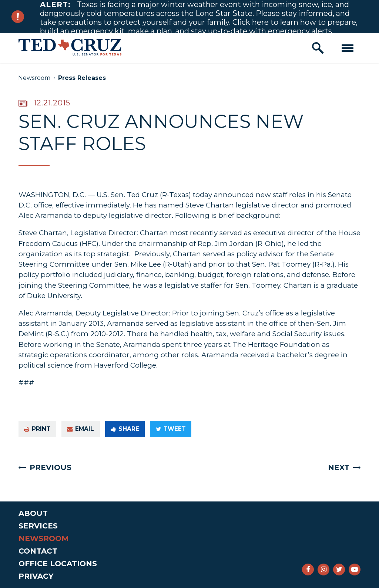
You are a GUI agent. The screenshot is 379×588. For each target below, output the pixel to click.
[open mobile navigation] (348, 48)
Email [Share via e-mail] (81, 429)
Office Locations (58, 564)
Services (38, 526)
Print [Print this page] (37, 429)
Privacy (36, 576)
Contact (38, 551)
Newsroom (34, 78)
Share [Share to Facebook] (125, 429)
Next (339, 467)
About (33, 513)
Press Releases (82, 78)
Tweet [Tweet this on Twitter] (171, 429)
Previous (51, 467)
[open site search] (318, 48)
